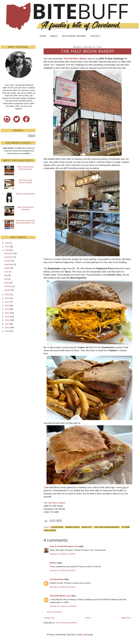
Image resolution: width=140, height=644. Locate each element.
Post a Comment (54, 612)
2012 (7, 320)
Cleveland (57, 527)
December (9, 253)
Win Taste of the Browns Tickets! (25, 181)
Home (88, 618)
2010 (7, 327)
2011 (7, 324)
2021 (7, 247)
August (7, 268)
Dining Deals (72, 527)
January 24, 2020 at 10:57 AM (63, 606)
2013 (7, 317)
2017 (7, 302)
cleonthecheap (57, 579)
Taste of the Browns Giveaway (26, 208)
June (6, 272)
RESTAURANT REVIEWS (74, 36)
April (6, 279)
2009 (7, 331)
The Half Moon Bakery (76, 59)
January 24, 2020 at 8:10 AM (62, 587)
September (9, 264)
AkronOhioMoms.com (60, 596)
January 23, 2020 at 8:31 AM (62, 570)
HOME (43, 36)
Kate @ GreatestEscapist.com (64, 546)
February (8, 286)
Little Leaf (82, 635)
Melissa (53, 563)
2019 (7, 295)
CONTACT (95, 36)
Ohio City (87, 527)
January (8, 290)
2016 (7, 306)
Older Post (126, 618)
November (9, 257)
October (8, 261)
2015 (7, 309)
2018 (7, 298)
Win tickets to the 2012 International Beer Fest (25, 222)
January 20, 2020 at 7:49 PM (62, 554)
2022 (7, 243)
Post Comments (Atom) (66, 623)
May (6, 275)
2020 (7, 250)
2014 (7, 313)
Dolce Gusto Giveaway (25, 194)
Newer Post (49, 618)
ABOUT (54, 36)
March (7, 283)
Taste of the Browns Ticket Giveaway (26, 168)
